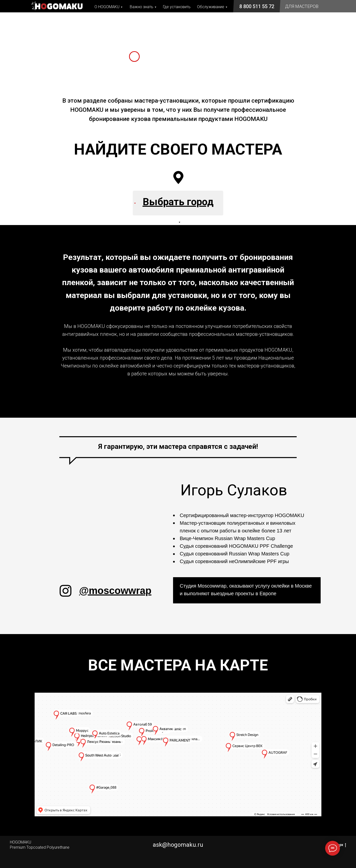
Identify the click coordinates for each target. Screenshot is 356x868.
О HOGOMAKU (107, 7)
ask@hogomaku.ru (178, 845)
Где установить (177, 7)
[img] (66, 591)
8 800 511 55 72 (257, 6)
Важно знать (142, 7)
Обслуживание (211, 7)
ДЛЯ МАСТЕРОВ (302, 6)
